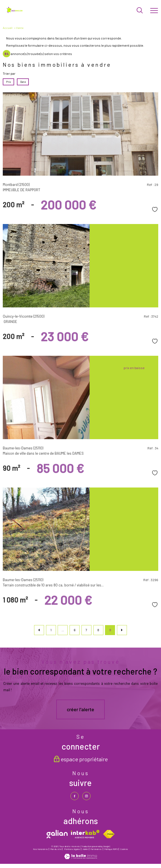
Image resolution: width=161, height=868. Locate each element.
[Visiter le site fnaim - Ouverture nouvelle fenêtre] (109, 834)
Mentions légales (72, 849)
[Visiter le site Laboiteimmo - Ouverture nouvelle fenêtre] (81, 858)
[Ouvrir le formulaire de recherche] (140, 11)
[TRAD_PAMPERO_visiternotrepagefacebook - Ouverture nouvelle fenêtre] (75, 796)
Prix (9, 82)
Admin (85, 849)
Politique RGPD (111, 849)
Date (23, 82)
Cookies (124, 849)
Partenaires (96, 849)
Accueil (8, 28)
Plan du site (56, 849)
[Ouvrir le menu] (154, 11)
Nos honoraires (40, 849)
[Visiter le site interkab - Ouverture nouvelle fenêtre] (85, 834)
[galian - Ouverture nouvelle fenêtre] (57, 834)
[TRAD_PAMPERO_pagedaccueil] (15, 12)
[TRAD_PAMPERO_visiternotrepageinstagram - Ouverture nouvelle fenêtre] (86, 796)
